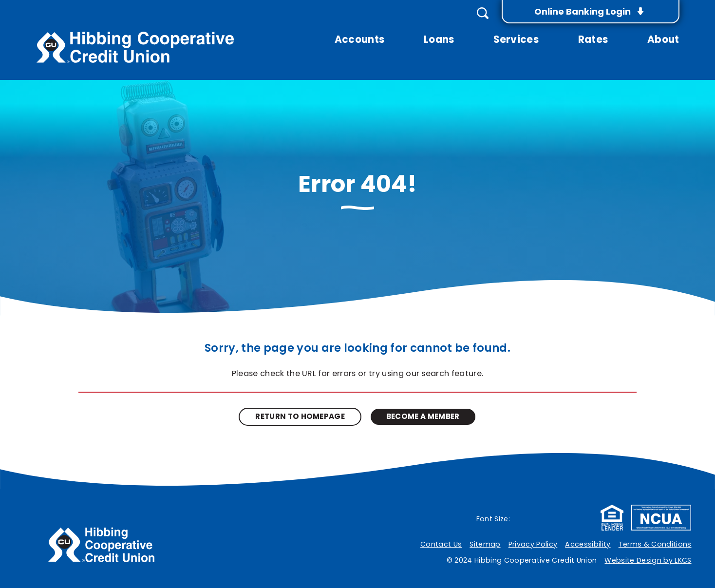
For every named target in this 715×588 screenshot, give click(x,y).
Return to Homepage (300, 416)
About (663, 40)
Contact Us (441, 544)
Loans (439, 40)
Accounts (360, 40)
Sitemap (485, 544)
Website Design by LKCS (648, 560)
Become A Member (423, 416)
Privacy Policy (533, 544)
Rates (593, 40)
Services (516, 40)
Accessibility (588, 544)
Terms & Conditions (655, 544)
